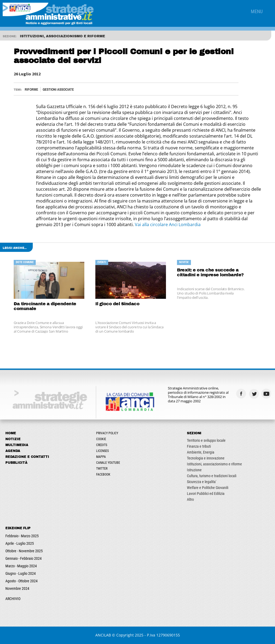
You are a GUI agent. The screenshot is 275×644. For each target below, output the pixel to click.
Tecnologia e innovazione (206, 458)
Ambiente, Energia (201, 452)
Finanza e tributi (199, 446)
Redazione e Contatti (27, 457)
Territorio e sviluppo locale (206, 440)
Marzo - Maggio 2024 (21, 566)
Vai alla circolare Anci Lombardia (168, 225)
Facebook (103, 474)
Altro (190, 499)
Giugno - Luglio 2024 (21, 573)
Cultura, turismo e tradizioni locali (212, 476)
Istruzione (194, 470)
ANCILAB (103, 635)
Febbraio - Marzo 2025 (22, 536)
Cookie (101, 439)
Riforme (31, 89)
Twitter (102, 469)
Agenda (13, 451)
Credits (102, 445)
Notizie (13, 439)
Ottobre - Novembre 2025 (24, 551)
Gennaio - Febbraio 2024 (23, 558)
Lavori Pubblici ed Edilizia (206, 494)
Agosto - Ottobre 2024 (21, 581)
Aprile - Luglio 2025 (20, 543)
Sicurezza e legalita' (202, 482)
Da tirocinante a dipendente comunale (45, 306)
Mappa (101, 457)
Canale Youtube (108, 463)
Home (11, 433)
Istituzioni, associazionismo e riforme (214, 464)
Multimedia (17, 445)
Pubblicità (16, 463)
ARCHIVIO (13, 599)
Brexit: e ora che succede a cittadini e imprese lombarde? (210, 272)
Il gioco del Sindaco (117, 304)
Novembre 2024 (17, 588)
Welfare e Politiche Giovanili (208, 488)
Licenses (102, 451)
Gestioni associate (58, 89)
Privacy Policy (107, 433)
